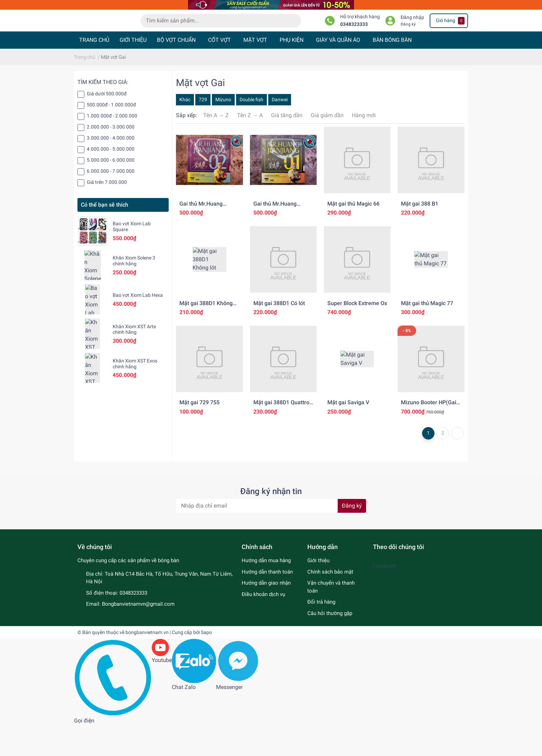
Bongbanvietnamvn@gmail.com (138, 635)
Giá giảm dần (327, 146)
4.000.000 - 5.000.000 (111, 180)
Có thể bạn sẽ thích (105, 236)
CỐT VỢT (219, 71)
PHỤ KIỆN (292, 71)
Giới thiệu (318, 592)
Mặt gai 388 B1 (420, 234)
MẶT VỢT (255, 71)
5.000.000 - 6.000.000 (111, 191)
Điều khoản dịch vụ (263, 625)
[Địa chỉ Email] (271, 537)
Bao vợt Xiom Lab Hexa (138, 326)
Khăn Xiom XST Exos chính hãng (135, 395)
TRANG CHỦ (94, 71)
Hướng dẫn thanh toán (267, 603)
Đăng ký (408, 44)
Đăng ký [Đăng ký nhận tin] (352, 537)
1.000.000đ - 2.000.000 (112, 147)
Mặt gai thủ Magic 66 (353, 234)
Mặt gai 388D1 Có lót (279, 334)
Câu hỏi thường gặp (330, 644)
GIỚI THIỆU (133, 71)
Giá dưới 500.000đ (107, 125)
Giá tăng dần (287, 146)
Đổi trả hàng (321, 633)
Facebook (384, 597)
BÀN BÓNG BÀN (392, 71)
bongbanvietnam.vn (147, 663)
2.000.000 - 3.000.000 (111, 158)
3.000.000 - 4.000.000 (111, 169)
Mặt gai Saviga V (348, 433)
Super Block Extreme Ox (357, 334)
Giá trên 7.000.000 (107, 213)
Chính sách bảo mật (330, 603)
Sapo (206, 663)
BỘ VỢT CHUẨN (176, 71)
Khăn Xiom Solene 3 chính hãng (134, 292)
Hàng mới (364, 146)
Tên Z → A (250, 146)
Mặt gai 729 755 (199, 433)
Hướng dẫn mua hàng (266, 592)
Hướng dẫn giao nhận (266, 614)
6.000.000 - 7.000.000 (111, 202)
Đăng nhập (412, 37)
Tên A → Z (216, 146)
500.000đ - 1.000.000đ (111, 136)
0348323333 (354, 44)
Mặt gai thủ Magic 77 (427, 334)
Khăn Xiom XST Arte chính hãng (134, 360)
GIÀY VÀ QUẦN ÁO (338, 71)
